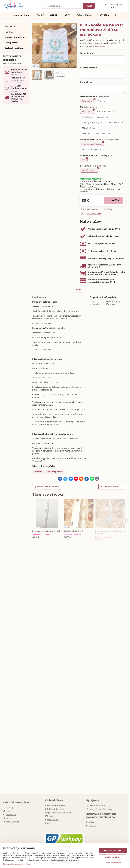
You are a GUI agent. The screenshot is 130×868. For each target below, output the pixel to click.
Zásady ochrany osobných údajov (17, 864)
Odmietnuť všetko (113, 857)
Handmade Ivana (94, 214)
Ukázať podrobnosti (113, 863)
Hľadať (89, 6)
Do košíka (114, 200)
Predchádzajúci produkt (47, 487)
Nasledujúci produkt (112, 487)
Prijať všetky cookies (113, 850)
